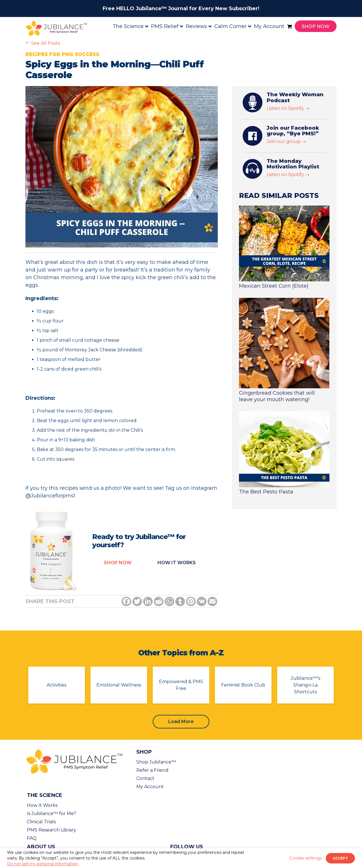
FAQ (32, 838)
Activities (56, 685)
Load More (181, 721)
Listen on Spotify (288, 108)
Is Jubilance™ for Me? (51, 814)
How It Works (42, 805)
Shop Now (118, 563)
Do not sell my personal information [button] (42, 864)
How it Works (177, 563)
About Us (41, 847)
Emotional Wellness (119, 685)
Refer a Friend (152, 770)
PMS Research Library (51, 830)
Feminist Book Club (243, 685)
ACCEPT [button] (340, 858)
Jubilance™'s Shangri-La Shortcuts (305, 685)
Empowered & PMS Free (181, 685)
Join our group (286, 141)
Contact (145, 778)
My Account (150, 787)
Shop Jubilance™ (156, 762)
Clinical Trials (41, 822)
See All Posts (43, 43)
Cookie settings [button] (305, 858)
